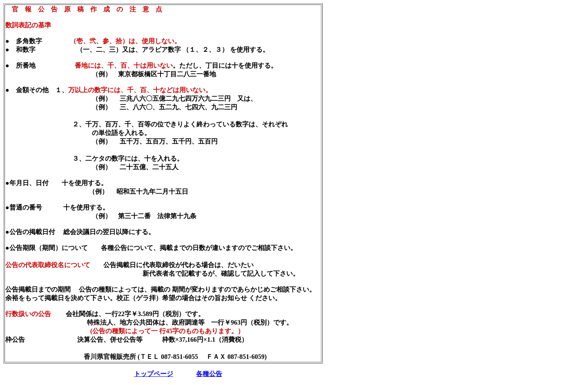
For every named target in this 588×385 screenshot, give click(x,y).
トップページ (154, 374)
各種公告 (209, 374)
